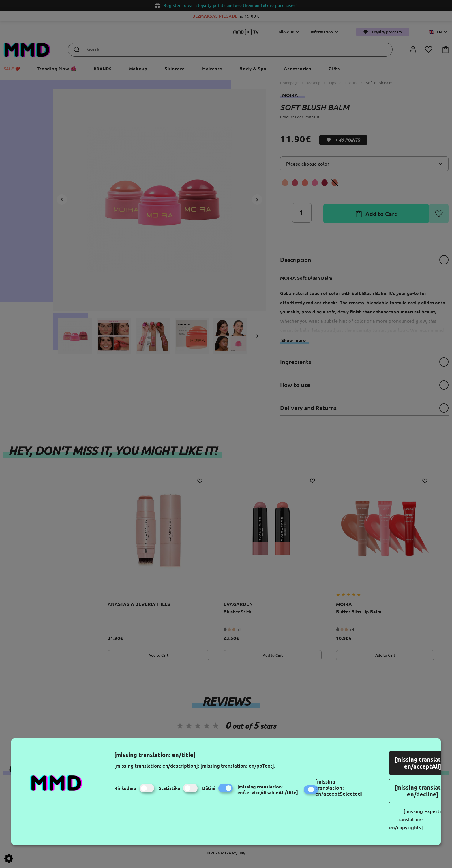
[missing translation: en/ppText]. (238, 766)
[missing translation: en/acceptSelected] (339, 788)
